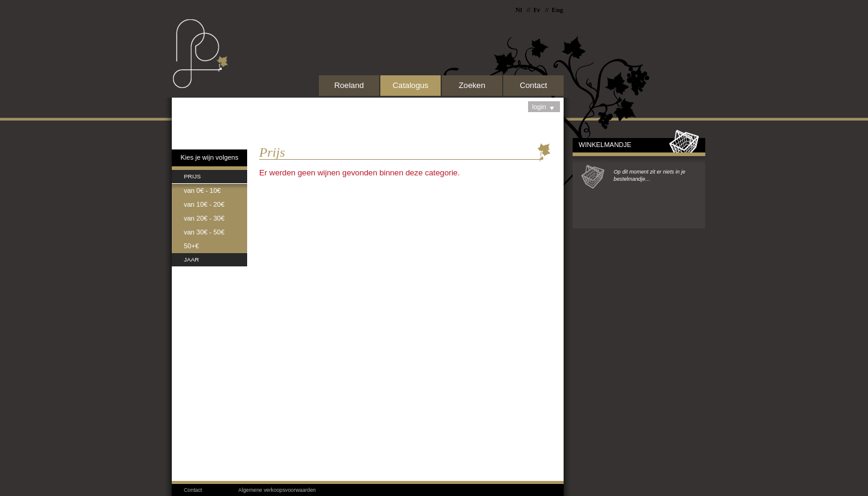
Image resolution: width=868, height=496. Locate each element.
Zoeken (472, 85)
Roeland (349, 85)
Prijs (192, 176)
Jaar (191, 259)
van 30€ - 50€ (204, 232)
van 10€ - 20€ (204, 204)
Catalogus (410, 85)
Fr (537, 10)
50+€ (191, 246)
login (544, 108)
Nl (519, 10)
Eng (557, 10)
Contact (533, 85)
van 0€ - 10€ (202, 190)
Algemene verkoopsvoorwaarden (277, 490)
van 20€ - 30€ (204, 218)
